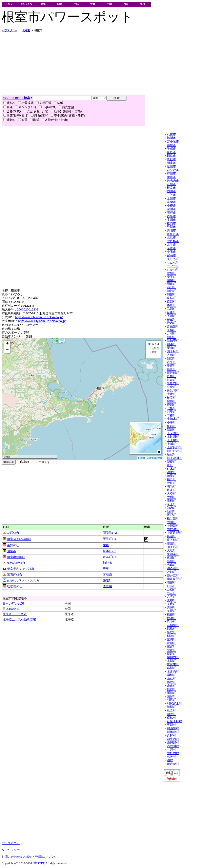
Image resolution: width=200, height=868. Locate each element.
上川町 (171, 444)
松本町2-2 (109, 551)
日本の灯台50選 (13, 604)
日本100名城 (11, 609)
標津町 (171, 618)
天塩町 (171, 550)
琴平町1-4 (109, 539)
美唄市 (171, 230)
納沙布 (107, 563)
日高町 (171, 586)
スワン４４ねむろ (23, 581)
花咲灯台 (13, 533)
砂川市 (171, 191)
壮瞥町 (171, 483)
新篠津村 (173, 732)
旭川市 (171, 138)
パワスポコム (11, 843)
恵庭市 (171, 159)
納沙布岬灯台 (16, 563)
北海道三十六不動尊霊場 (19, 619)
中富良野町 (174, 533)
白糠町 (171, 590)
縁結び (10, 103)
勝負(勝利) (40, 116)
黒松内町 (173, 383)
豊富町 (171, 646)
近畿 (93, 4)
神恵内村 (173, 739)
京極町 (171, 330)
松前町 (171, 426)
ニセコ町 (173, 266)
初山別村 (173, 728)
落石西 (107, 574)
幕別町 (171, 668)
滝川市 (171, 220)
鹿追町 (171, 401)
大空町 (171, 494)
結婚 (58, 103)
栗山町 (171, 348)
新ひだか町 (174, 451)
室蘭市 (171, 202)
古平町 (171, 362)
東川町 (171, 558)
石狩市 (171, 213)
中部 (76, 4)
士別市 (171, 199)
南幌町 (171, 583)
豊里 (106, 569)
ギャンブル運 (26, 107)
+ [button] (7, 344)
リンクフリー (11, 850)
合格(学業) (12, 111)
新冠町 (171, 454)
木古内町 (173, 672)
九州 (142, 4)
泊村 (170, 760)
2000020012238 (28, 309)
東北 (43, 4)
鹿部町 (171, 405)
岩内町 (171, 323)
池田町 (171, 511)
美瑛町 (171, 604)
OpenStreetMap (155, 458)
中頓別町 (173, 526)
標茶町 (171, 615)
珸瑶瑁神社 (15, 586)
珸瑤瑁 (107, 586)
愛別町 (171, 273)
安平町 (171, 277)
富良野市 (173, 234)
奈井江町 (173, 575)
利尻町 (171, 700)
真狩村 (171, 735)
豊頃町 (171, 643)
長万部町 (173, 540)
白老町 (171, 593)
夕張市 (171, 252)
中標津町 (173, 529)
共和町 (171, 334)
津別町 (171, 543)
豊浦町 (171, 639)
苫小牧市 (173, 141)
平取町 (171, 632)
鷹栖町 (171, 501)
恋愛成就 (26, 103)
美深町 (171, 607)
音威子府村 (174, 721)
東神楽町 (173, 554)
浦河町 (171, 291)
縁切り (10, 120)
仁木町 (171, 469)
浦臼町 (171, 287)
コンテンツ (26, 4)
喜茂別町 (173, 326)
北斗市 (171, 245)
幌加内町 (173, 657)
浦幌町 (171, 295)
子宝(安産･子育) (36, 111)
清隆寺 (12, 551)
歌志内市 (173, 181)
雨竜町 (171, 284)
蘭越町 (171, 696)
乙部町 (171, 309)
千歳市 (171, 149)
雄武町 (171, 682)
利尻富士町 (174, 703)
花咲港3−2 (110, 533)
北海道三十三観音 (15, 614)
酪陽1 (107, 580)
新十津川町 (174, 458)
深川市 (171, 209)
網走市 (171, 163)
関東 (60, 4)
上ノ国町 (173, 433)
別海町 (171, 636)
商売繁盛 (66, 107)
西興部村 (173, 742)
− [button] (7, 350)
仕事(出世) (48, 107)
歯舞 (106, 545)
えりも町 (173, 259)
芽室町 (171, 319)
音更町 (171, 312)
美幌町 (171, 611)
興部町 (171, 337)
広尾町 (171, 376)
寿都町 (171, 415)
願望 (35, 120)
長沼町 (171, 536)
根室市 (171, 188)
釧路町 (171, 344)
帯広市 (171, 152)
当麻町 (171, 565)
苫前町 (171, 572)
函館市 (171, 145)
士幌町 (171, 394)
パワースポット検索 (16, 98)
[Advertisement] (100, 63)
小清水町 (173, 419)
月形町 (171, 355)
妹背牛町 (173, 664)
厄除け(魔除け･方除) (66, 111)
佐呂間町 (173, 391)
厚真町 (171, 369)
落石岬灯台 (15, 575)
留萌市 (171, 255)
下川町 (171, 316)
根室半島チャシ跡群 (21, 569)
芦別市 (171, 173)
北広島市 (173, 241)
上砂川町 (173, 437)
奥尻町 (171, 305)
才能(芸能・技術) (55, 120)
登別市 (171, 227)
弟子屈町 (173, 547)
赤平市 (171, 216)
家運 (23, 120)
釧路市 (171, 156)
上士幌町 (173, 440)
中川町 (171, 522)
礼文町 (171, 711)
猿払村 (171, 718)
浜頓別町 (173, 625)
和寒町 (171, 714)
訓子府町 (173, 351)
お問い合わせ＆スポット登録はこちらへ (29, 857)
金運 (8, 107)
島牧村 (171, 757)
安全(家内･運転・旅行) (68, 116)
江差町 (171, 380)
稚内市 (171, 223)
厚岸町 (171, 365)
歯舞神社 (13, 545)
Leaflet (142, 458)
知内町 (171, 508)
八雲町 (171, 597)
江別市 (171, 184)
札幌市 (171, 134)
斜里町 (171, 412)
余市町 (171, 686)
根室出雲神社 (16, 557)
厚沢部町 (173, 373)
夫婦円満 (44, 103)
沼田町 (171, 430)
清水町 (171, 472)
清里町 (171, 476)
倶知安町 (173, 341)
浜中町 (171, 622)
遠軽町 (171, 298)
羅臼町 (171, 693)
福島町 (171, 629)
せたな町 (173, 262)
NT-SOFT (38, 863)
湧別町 (171, 675)
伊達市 (171, 177)
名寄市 (171, 248)
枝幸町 (171, 398)
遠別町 (171, 302)
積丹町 (171, 479)
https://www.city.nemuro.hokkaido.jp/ (39, 317)
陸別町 (171, 707)
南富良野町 (174, 579)
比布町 (171, 600)
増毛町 (171, 487)
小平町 (171, 422)
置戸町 (171, 515)
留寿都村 (173, 764)
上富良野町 (174, 447)
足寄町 (171, 490)
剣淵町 (171, 358)
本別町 (171, 661)
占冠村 (171, 750)
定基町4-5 (109, 557)
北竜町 (171, 650)
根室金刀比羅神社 (19, 539)
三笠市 (171, 195)
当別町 (171, 561)
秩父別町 (173, 518)
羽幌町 (171, 280)
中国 (109, 4)
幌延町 (171, 654)
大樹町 (171, 497)
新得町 (171, 462)
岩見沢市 (173, 170)
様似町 (171, 689)
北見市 (171, 238)
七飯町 (171, 408)
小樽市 (171, 206)
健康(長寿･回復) (16, 116)
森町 (170, 465)
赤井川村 (173, 746)
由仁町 (171, 679)
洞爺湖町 (173, 568)
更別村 (171, 725)
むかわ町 (173, 269)
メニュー (10, 4)
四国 (126, 4)
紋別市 (171, 166)
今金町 (171, 387)
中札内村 (173, 753)
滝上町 (171, 504)
